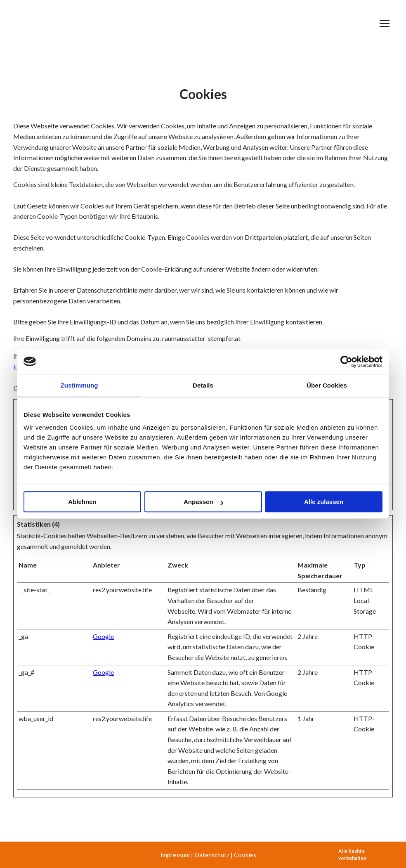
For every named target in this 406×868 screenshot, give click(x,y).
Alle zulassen (324, 502)
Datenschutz (212, 855)
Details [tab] (203, 385)
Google (103, 636)
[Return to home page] (68, 24)
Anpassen (203, 502)
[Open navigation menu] (385, 24)
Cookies (245, 855)
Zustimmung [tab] (79, 385)
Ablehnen (82, 502)
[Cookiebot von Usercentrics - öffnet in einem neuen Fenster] (346, 362)
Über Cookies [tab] (327, 385)
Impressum (175, 855)
